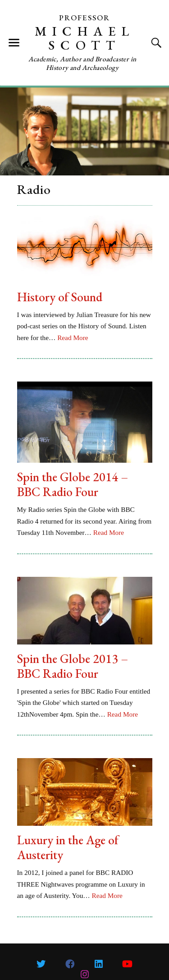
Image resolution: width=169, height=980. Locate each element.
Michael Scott (85, 38)
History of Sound (60, 297)
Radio (34, 189)
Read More (73, 338)
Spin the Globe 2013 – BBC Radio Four (73, 666)
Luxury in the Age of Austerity (68, 847)
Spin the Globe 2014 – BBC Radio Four (73, 484)
